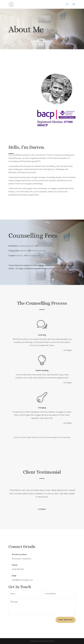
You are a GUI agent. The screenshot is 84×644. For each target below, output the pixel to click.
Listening (42, 335)
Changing (42, 408)
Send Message (66, 620)
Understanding (42, 370)
